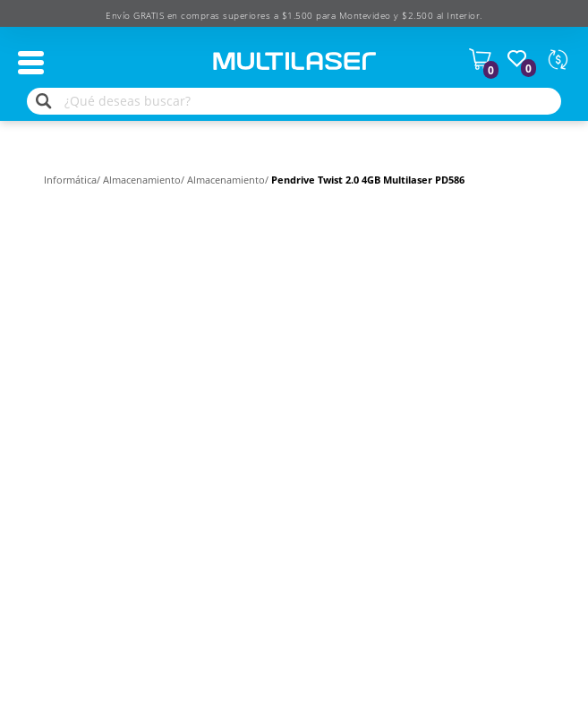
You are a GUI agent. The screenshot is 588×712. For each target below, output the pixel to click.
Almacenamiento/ (145, 180)
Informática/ (73, 180)
